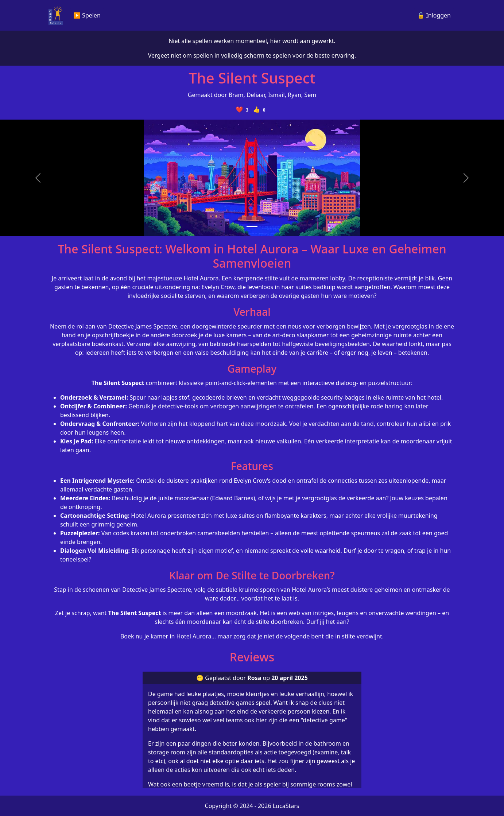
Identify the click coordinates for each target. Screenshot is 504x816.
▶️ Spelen (87, 15)
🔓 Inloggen (434, 15)
